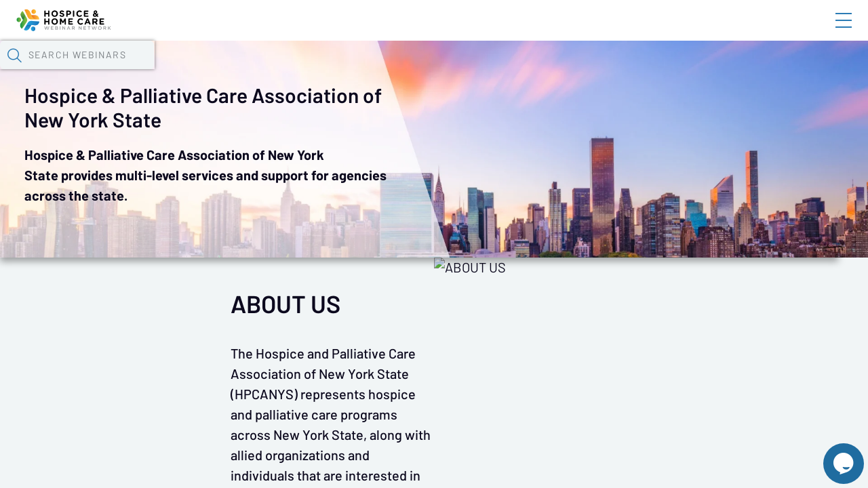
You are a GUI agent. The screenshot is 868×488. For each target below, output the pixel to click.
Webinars (241, 71)
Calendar (316, 71)
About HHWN (734, 32)
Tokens (384, 71)
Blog (651, 32)
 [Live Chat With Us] (831, 454)
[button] (703, 70)
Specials (476, 71)
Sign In (828, 32)
